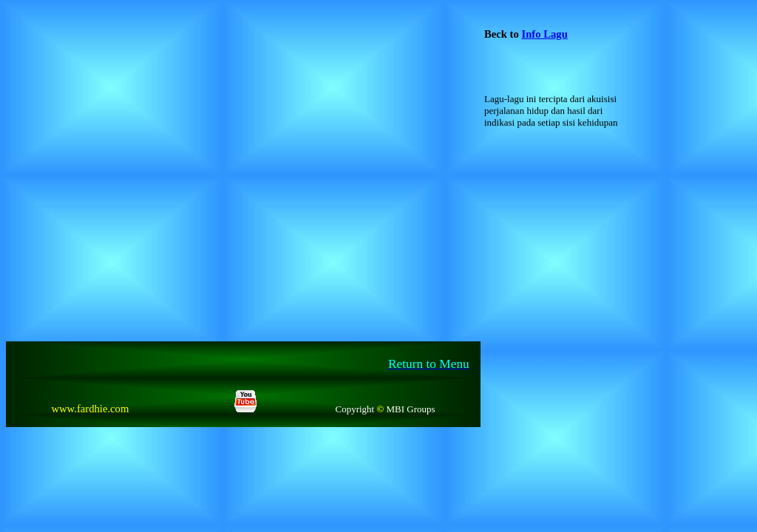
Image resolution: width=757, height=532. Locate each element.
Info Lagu (544, 34)
